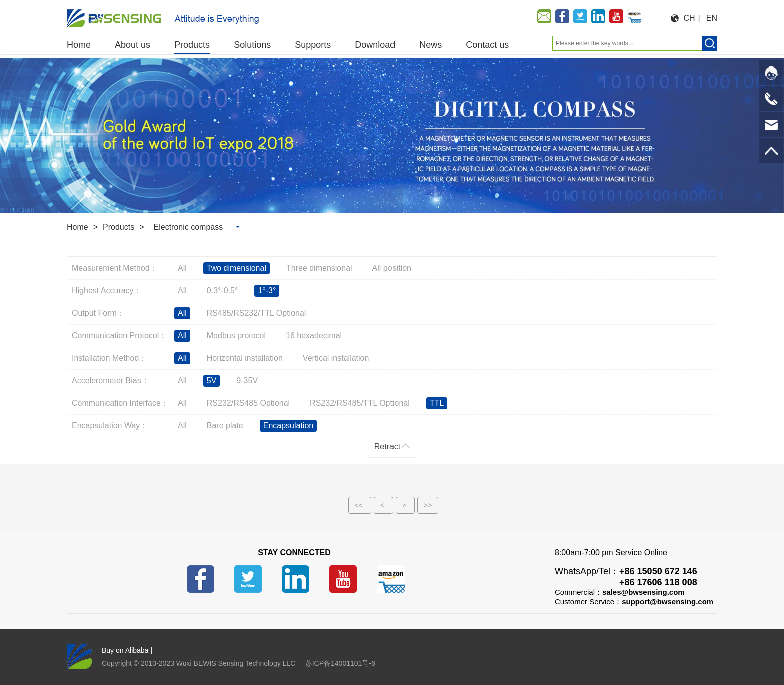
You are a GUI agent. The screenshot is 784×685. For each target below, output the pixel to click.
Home (77, 227)
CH (690, 18)
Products (118, 227)
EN (712, 18)
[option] (392, 136)
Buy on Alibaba (125, 650)
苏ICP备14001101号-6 (340, 663)
